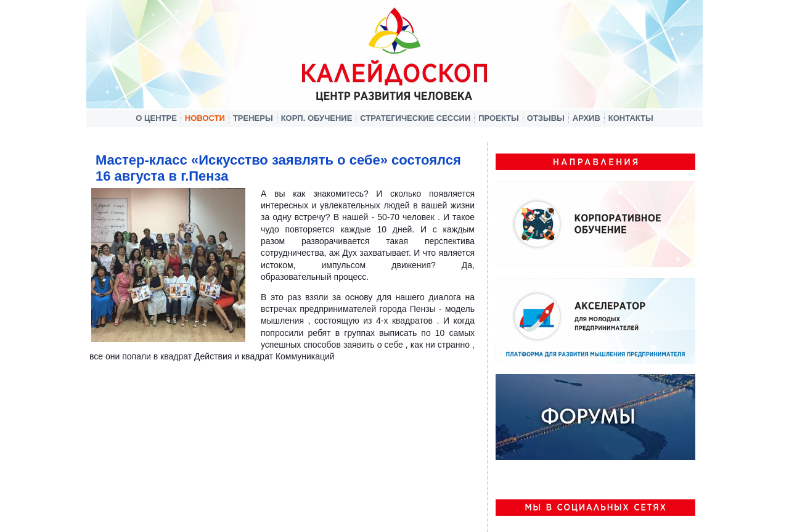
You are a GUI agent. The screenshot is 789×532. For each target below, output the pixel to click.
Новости (205, 118)
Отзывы (546, 118)
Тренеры (253, 118)
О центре (156, 118)
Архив (587, 118)
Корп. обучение (317, 118)
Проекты (499, 118)
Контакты (631, 118)
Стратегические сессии (415, 118)
